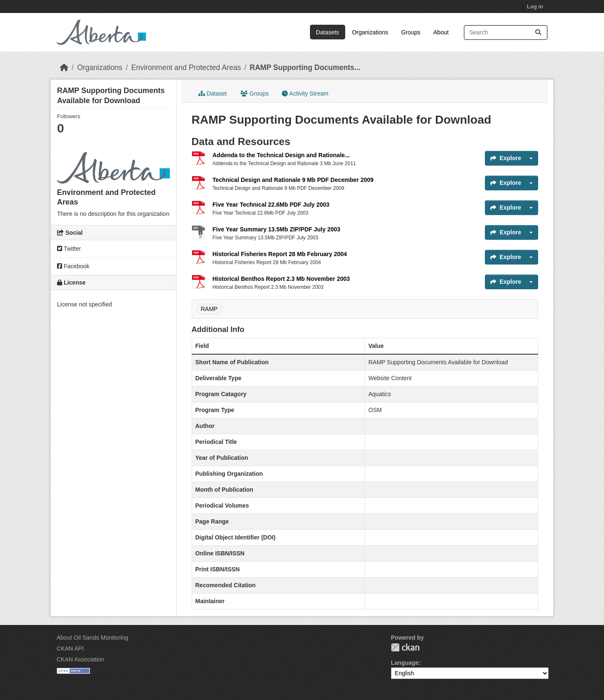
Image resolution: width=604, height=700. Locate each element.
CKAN (405, 647)
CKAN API (70, 648)
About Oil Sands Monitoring (92, 638)
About (441, 32)
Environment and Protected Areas (186, 67)
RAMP (209, 309)
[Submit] (538, 32)
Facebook (73, 266)
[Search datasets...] (506, 32)
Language (405, 663)
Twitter (69, 249)
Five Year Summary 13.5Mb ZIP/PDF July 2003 (277, 229)
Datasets (327, 32)
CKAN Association (81, 659)
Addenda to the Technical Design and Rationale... (281, 155)
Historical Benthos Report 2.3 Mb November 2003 (281, 279)
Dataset (213, 93)
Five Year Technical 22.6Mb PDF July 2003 (271, 205)
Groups (411, 32)
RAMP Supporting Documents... (305, 67)
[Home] (64, 67)
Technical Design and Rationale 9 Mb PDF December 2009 (293, 180)
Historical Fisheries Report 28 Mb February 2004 (280, 254)
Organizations (370, 32)
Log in (535, 6)
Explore (506, 158)
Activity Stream (305, 93)
